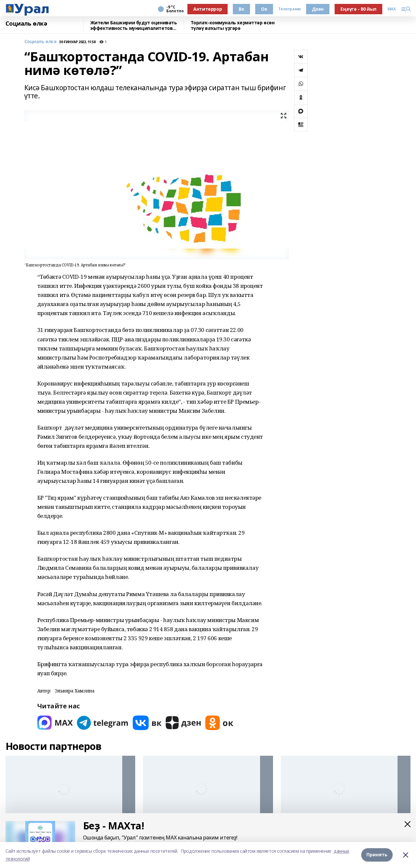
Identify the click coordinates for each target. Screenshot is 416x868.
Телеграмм (289, 9)
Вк (241, 9)
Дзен (318, 9)
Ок (264, 9)
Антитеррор (208, 9)
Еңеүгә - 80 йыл (358, 9)
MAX (392, 9)
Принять (377, 855)
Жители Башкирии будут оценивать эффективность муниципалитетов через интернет (134, 25)
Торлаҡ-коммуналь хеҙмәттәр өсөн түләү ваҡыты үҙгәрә (233, 25)
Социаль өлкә (26, 24)
